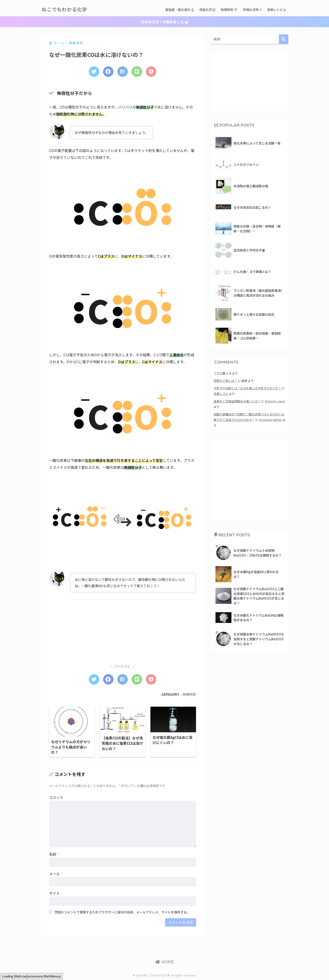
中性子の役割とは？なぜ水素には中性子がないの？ (247, 388)
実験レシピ (277, 10)
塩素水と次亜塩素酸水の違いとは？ (237, 401)
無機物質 (229, 10)
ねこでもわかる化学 (64, 10)
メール (56, 874)
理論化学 (208, 10)
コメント (56, 798)
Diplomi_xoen (275, 401)
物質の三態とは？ (225, 381)
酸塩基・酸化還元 (180, 10)
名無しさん (221, 394)
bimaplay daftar (270, 420)
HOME (165, 962)
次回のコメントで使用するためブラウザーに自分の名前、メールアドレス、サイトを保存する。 (122, 912)
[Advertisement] (81, 624)
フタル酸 (219, 373)
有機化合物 (253, 10)
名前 (54, 855)
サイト (54, 893)
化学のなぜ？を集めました (165, 22)
